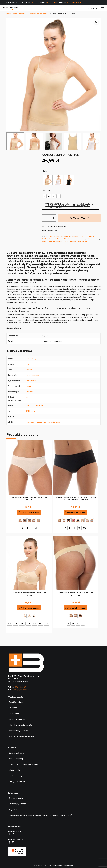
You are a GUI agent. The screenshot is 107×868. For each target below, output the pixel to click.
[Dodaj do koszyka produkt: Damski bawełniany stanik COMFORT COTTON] (29, 608)
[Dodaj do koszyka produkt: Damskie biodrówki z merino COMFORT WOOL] (29, 512)
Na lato (60, 239)
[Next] (97, 141)
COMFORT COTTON (34, 405)
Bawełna (29, 392)
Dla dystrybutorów (17, 781)
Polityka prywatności (18, 804)
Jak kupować (14, 713)
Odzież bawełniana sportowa (39, 14)
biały (34, 359)
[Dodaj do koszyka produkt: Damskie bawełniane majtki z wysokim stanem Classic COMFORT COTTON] (75, 512)
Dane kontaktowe (16, 753)
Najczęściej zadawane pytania (21, 736)
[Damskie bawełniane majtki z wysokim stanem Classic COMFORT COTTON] (75, 468)
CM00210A (30, 411)
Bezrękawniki (55, 236)
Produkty (23, 14)
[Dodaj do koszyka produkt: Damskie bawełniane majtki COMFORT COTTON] (75, 608)
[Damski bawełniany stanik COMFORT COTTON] (29, 563)
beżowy (29, 359)
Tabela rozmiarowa (17, 719)
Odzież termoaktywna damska (75, 241)
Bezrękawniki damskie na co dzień (73, 236)
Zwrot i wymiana (16, 702)
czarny (39, 359)
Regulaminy (14, 809)
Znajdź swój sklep (16, 759)
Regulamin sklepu (16, 798)
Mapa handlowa (15, 770)
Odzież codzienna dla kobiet (53, 241)
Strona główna (12, 14)
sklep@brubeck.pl (75, 2)
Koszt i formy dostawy (18, 731)
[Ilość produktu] (49, 218)
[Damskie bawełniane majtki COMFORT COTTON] (75, 563)
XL (32, 364)
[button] (102, 8)
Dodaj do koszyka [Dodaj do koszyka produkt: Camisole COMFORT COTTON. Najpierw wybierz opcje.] (79, 218)
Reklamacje (14, 708)
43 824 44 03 (53, 2)
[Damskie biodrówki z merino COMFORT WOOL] (29, 468)
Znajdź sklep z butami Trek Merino (23, 764)
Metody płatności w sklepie (20, 725)
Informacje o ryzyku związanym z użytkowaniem (44, 422)
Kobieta (54, 239)
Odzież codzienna (93, 239)
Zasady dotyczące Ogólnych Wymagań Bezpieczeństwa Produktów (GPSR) (40, 815)
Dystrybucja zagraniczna (19, 776)
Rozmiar (46, 190)
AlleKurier (21, 853)
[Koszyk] (97, 8)
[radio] (48, 180)
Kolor (45, 171)
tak (27, 397)
